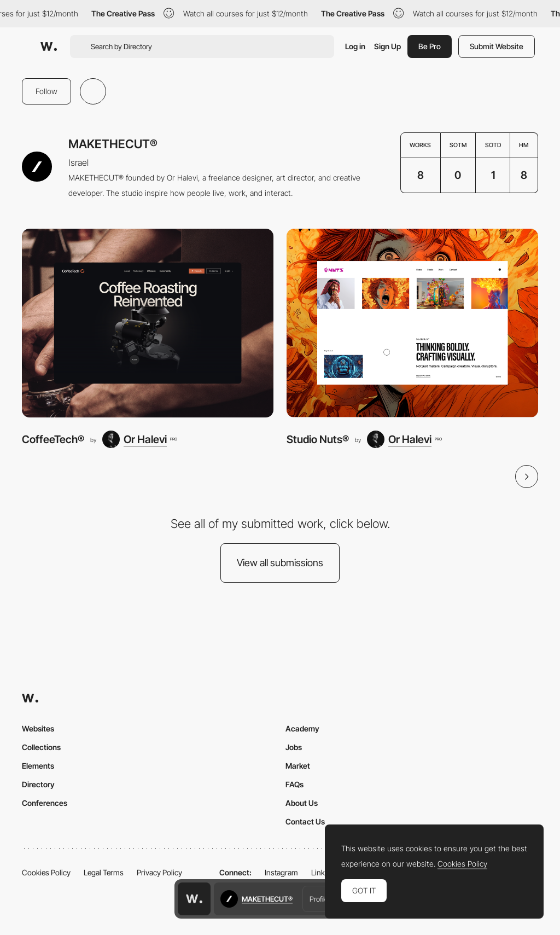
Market (298, 766)
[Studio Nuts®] (412, 323)
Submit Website (497, 46)
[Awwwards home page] (194, 899)
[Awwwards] (49, 47)
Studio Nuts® (318, 439)
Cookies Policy (46, 872)
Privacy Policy (159, 872)
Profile (319, 899)
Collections (41, 747)
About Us (302, 803)
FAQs (294, 784)
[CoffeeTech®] (148, 323)
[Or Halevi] (139, 439)
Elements (38, 766)
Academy (302, 728)
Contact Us (305, 821)
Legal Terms (104, 872)
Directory (38, 784)
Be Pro (430, 46)
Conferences (45, 803)
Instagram (281, 872)
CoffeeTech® (53, 439)
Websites (38, 728)
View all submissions (280, 563)
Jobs (294, 747)
